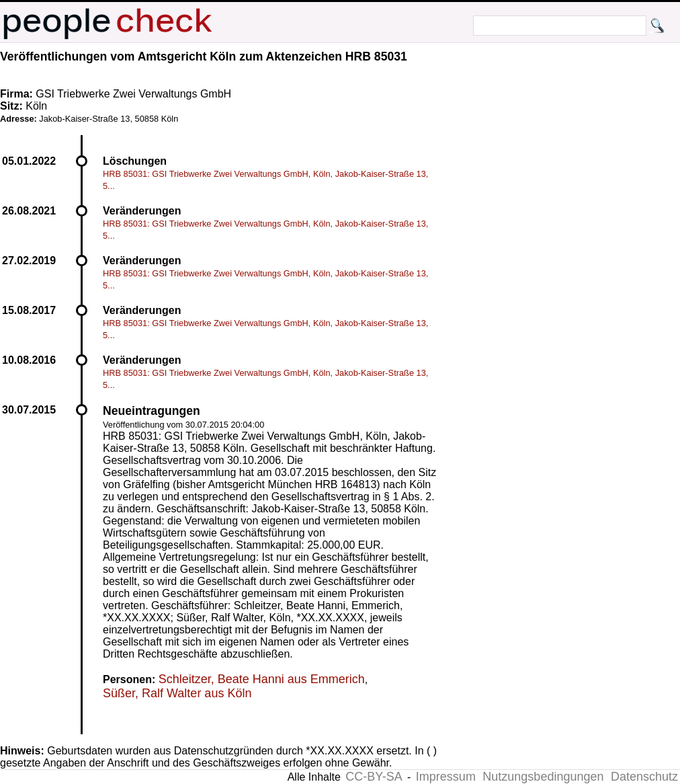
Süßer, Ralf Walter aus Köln (177, 693)
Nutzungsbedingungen (543, 777)
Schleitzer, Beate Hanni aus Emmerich (262, 679)
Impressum (446, 777)
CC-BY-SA (374, 777)
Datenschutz (644, 777)
